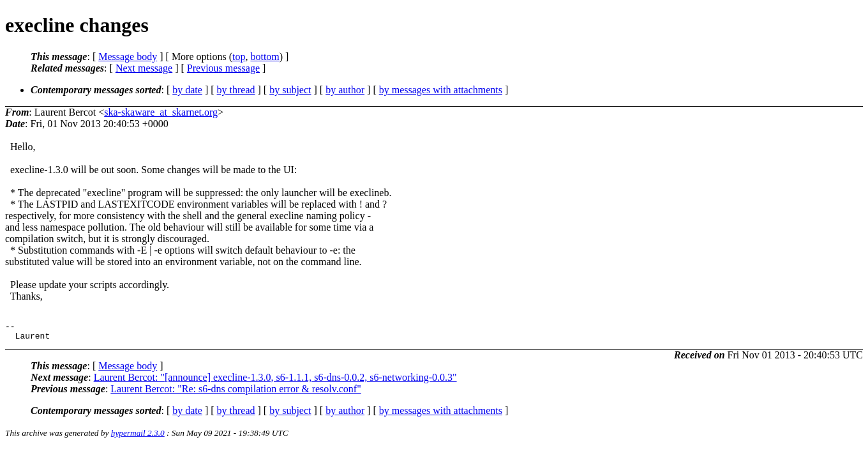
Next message (144, 68)
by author (345, 90)
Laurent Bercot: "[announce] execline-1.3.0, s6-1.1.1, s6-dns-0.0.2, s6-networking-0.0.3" (275, 381)
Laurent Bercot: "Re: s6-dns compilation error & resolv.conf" (236, 393)
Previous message (223, 68)
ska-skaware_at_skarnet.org (161, 112)
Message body (128, 57)
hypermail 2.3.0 (138, 437)
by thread (236, 90)
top (239, 57)
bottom (265, 57)
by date (187, 90)
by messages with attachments (441, 90)
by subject (290, 90)
